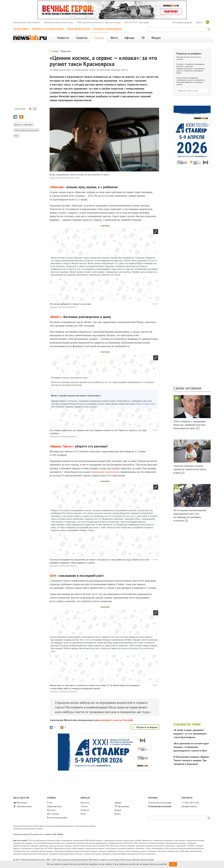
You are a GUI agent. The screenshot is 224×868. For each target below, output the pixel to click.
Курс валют (144, 22)
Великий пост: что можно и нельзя (48, 29)
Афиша (118, 803)
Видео (118, 814)
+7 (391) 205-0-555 (190, 803)
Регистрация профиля (182, 22)
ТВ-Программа (122, 806)
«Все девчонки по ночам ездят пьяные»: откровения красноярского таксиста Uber (191, 747)
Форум (118, 810)
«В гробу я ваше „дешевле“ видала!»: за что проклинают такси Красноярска (190, 734)
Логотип (51, 810)
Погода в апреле (21, 29)
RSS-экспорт (53, 814)
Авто (16, 136)
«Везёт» (56, 317)
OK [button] (173, 864)
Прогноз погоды (113, 22)
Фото (83, 814)
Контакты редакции (57, 817)
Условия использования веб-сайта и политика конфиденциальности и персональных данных (54, 826)
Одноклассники (23, 806)
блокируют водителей (105, 472)
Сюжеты (85, 810)
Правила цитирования (143, 860)
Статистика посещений (160, 803)
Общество (66, 51)
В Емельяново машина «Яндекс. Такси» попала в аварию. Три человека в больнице (191, 760)
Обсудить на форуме (147, 727)
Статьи (55, 51)
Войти (199, 22)
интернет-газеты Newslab (116, 720)
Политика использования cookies (28, 829)
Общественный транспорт (27, 130)
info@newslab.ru (189, 806)
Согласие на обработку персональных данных (187, 79)
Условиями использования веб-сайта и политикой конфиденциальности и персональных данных (191, 67)
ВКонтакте (20, 803)
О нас (50, 803)
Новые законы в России (78, 29)
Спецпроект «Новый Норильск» (107, 29)
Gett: (53, 576)
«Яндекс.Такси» (61, 446)
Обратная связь (54, 806)
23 (35, 109)
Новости (85, 803)
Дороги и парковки (23, 124)
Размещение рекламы (160, 806)
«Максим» (57, 187)
